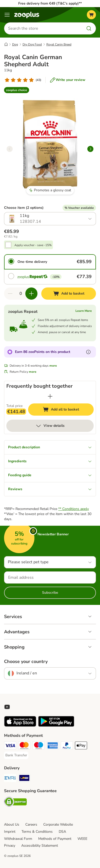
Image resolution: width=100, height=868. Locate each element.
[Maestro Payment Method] (38, 746)
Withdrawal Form (18, 839)
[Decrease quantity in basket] (10, 294)
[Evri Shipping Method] (10, 779)
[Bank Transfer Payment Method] (16, 755)
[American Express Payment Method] (53, 746)
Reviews (50, 489)
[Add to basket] (69, 294)
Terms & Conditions (37, 832)
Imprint (10, 832)
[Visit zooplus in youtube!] (7, 707)
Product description (50, 447)
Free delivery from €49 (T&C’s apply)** (50, 3)
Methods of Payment (55, 839)
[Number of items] (21, 294)
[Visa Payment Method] (10, 746)
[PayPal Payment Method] (67, 746)
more (53, 366)
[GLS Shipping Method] (24, 779)
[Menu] (7, 15)
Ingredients (50, 461)
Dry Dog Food (32, 44)
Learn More (84, 311)
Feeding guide (50, 475)
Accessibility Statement (40, 846)
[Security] (15, 803)
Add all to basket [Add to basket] (66, 410)
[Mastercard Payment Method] (24, 746)
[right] (90, 149)
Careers (31, 824)
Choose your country (26, 661)
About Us (12, 824)
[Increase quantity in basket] (31, 294)
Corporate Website (58, 824)
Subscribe (50, 593)
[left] (10, 149)
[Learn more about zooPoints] (88, 352)
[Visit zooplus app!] (20, 726)
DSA (62, 832)
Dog (15, 44)
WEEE (82, 839)
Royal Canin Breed (59, 44)
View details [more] (50, 426)
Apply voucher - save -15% (33, 245)
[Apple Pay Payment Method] (81, 746)
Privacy (10, 846)
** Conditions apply (74, 509)
